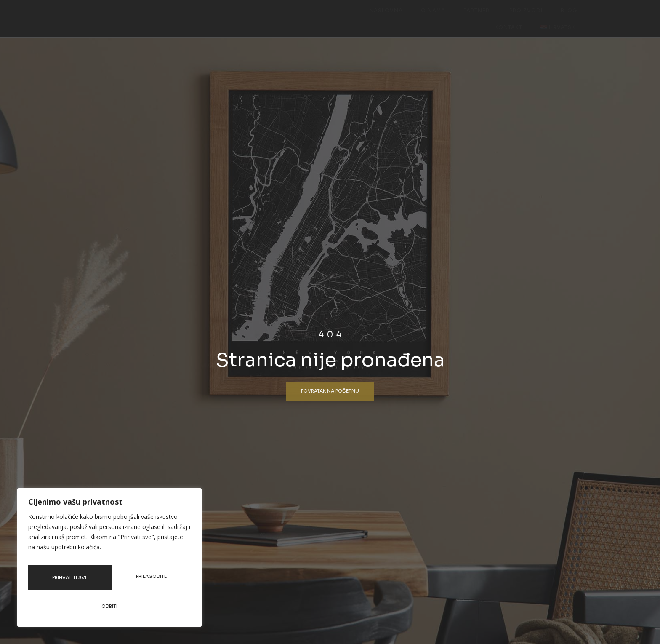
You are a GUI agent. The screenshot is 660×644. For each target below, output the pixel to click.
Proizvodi (447, 17)
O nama (365, 17)
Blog (485, 17)
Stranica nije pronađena (330, 362)
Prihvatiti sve (109, 606)
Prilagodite (71, 581)
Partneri (404, 17)
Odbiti (152, 581)
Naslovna (324, 17)
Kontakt (519, 17)
